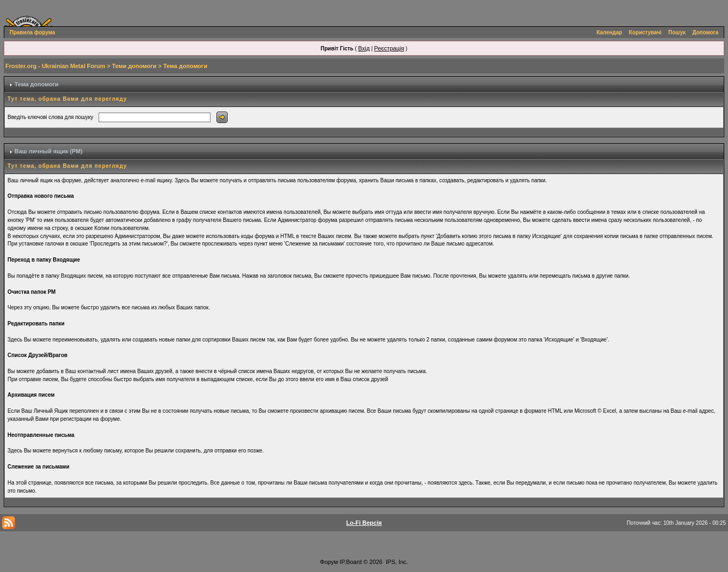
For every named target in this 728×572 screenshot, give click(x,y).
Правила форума (32, 32)
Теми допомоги (134, 66)
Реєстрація (389, 48)
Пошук (677, 32)
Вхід (364, 48)
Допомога (706, 32)
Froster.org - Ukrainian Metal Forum (55, 66)
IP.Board (351, 562)
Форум (329, 562)
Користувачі (645, 32)
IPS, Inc (396, 562)
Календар (610, 32)
